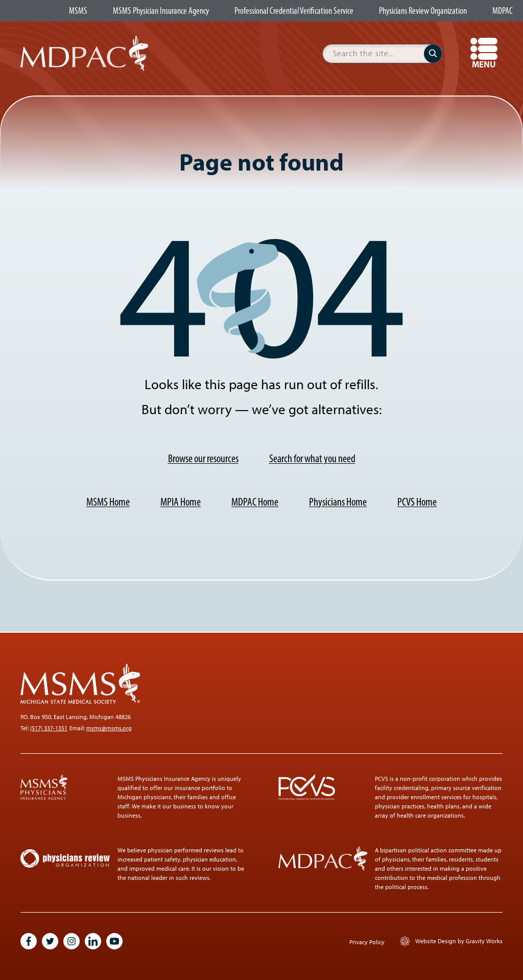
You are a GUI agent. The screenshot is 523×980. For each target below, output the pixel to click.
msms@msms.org (109, 728)
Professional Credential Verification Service (294, 11)
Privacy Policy (367, 942)
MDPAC (503, 11)
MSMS (78, 11)
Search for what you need (312, 458)
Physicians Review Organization (423, 11)
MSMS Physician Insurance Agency (161, 11)
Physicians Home (338, 502)
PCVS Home (417, 502)
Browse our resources (203, 458)
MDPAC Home (255, 502)
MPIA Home (181, 502)
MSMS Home (108, 502)
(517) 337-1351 (49, 728)
